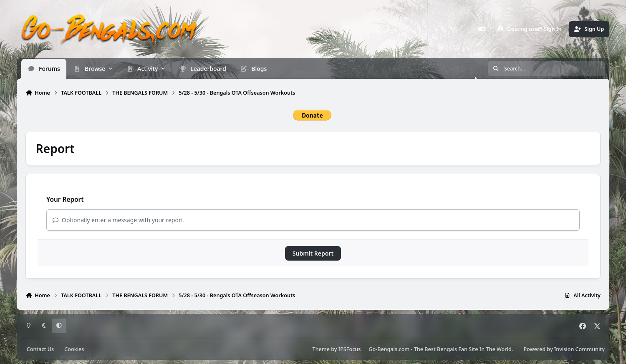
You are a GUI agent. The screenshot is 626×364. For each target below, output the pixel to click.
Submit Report (313, 253)
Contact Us (40, 349)
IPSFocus (350, 349)
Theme (321, 349)
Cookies (74, 349)
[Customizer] (482, 29)
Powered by (564, 349)
